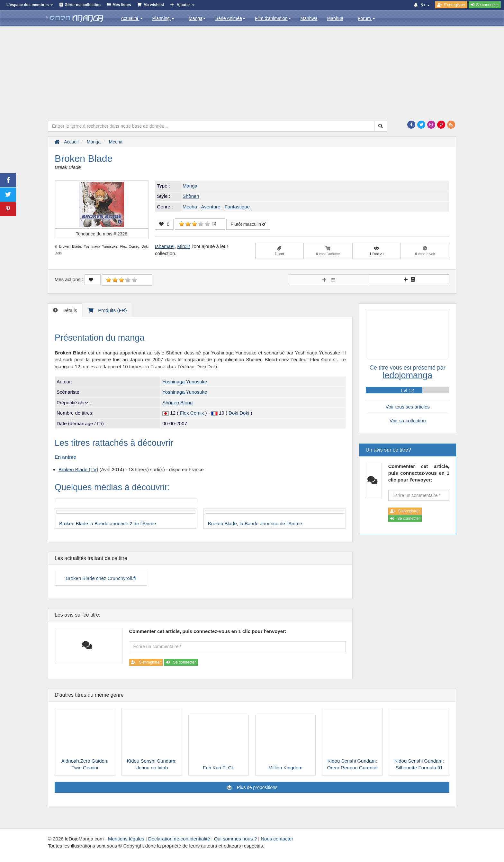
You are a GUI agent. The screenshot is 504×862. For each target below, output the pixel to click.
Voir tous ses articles (408, 407)
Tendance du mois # (102, 234)
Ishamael (165, 246)
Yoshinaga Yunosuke (185, 382)
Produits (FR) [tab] (112, 310)
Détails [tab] (69, 310)
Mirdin (184, 246)
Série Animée (230, 18)
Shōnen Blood (177, 403)
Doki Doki (239, 413)
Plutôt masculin (248, 224)
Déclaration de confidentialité (179, 839)
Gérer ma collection (83, 5)
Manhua (335, 18)
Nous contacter (277, 839)
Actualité (132, 18)
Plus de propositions (256, 787)
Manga (197, 18)
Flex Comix (192, 413)
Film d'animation (273, 18)
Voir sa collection (408, 421)
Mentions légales (126, 839)
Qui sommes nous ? (235, 839)
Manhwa (309, 18)
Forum (366, 18)
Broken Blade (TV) (78, 469)
